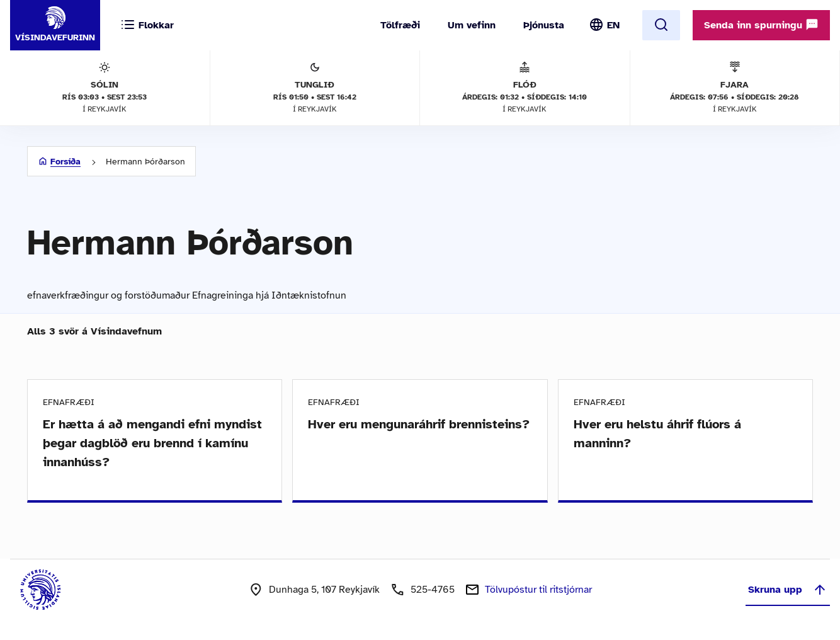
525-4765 (433, 590)
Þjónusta (544, 25)
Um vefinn (472, 25)
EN (613, 25)
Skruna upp (788, 590)
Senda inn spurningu (761, 25)
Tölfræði (400, 25)
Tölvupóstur (538, 590)
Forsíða (65, 162)
